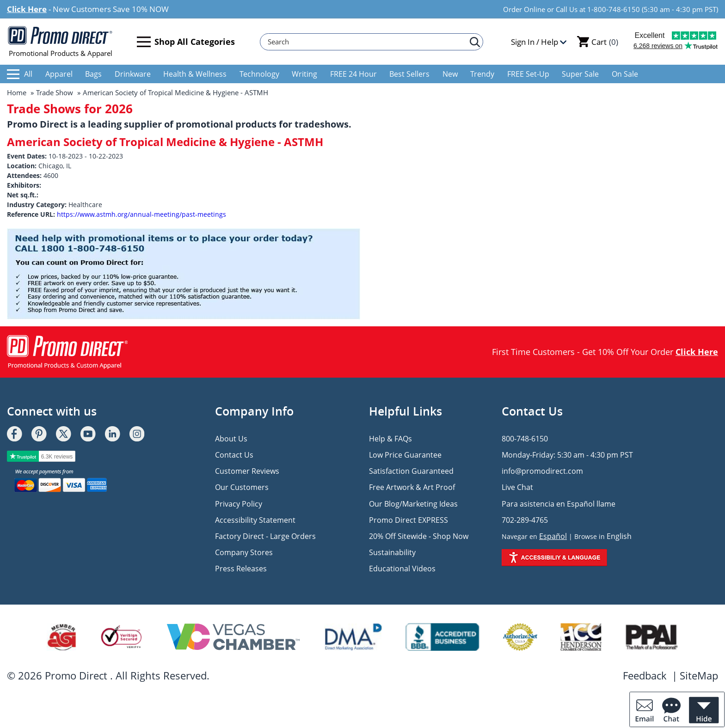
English (619, 536)
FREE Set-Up (528, 74)
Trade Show (55, 92)
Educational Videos (402, 569)
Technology (259, 74)
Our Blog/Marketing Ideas (413, 504)
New (450, 74)
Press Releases (241, 569)
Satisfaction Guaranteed (411, 471)
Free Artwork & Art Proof (412, 487)
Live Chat (517, 487)
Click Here (27, 9)
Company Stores (244, 552)
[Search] (367, 42)
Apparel (59, 74)
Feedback (645, 675)
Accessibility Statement (255, 520)
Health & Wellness (195, 74)
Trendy (482, 74)
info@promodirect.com (542, 471)
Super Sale (580, 74)
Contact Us (234, 455)
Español (553, 536)
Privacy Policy (239, 504)
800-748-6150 (525, 439)
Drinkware (133, 74)
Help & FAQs (390, 439)
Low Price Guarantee (405, 455)
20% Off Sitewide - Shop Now (419, 536)
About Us (231, 439)
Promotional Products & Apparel (60, 42)
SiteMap (699, 675)
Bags (93, 74)
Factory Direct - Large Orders (265, 536)
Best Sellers (409, 74)
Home (17, 92)
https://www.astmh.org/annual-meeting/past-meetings (141, 214)
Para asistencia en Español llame (559, 504)
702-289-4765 (525, 520)
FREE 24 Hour (353, 74)
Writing (304, 74)
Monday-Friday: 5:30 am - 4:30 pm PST (567, 455)
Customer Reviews (247, 471)
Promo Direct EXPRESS (409, 520)
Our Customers (242, 487)
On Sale (625, 74)
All (20, 74)
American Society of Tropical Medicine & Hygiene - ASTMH (175, 92)
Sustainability (392, 552)
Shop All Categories (186, 42)
